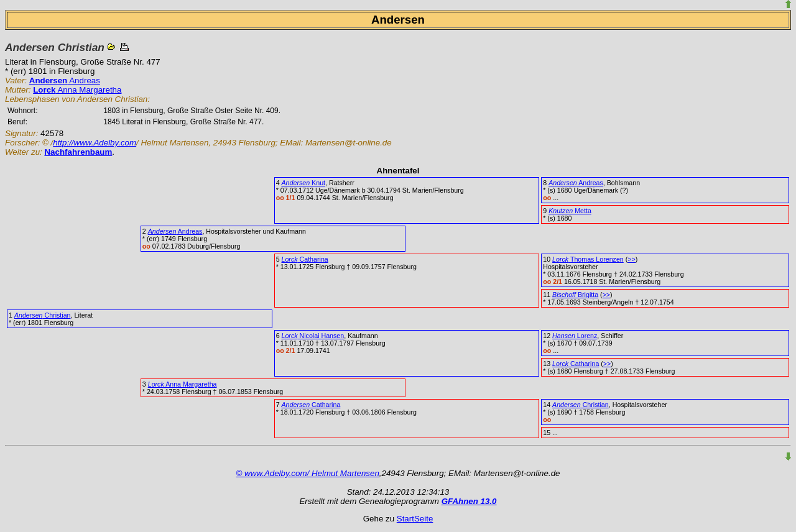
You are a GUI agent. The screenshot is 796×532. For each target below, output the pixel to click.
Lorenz (575, 336)
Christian (43, 315)
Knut (304, 183)
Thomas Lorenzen (588, 259)
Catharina (305, 259)
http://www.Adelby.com (95, 143)
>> (631, 259)
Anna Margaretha (77, 90)
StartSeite (415, 519)
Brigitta (575, 295)
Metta (570, 211)
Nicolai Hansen (313, 336)
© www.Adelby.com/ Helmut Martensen (308, 473)
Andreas (65, 80)
